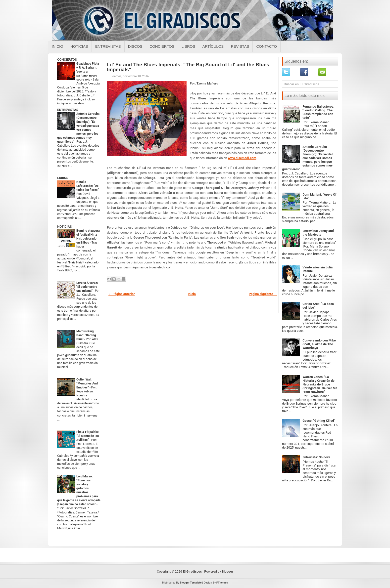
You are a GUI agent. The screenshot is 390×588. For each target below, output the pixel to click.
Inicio (57, 46)
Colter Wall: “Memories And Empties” (87, 383)
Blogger (228, 571)
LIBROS (63, 178)
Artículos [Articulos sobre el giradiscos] (213, 46)
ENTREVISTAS (68, 110)
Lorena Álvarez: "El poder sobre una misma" (87, 287)
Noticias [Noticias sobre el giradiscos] (79, 46)
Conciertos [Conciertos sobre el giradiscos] (162, 46)
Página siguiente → (263, 294)
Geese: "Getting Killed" (319, 421)
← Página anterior (122, 294)
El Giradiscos (192, 571)
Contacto (267, 46)
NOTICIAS (65, 227)
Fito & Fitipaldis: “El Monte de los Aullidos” (88, 436)
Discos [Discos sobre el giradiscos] (135, 46)
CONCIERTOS (67, 60)
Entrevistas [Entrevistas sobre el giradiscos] (108, 46)
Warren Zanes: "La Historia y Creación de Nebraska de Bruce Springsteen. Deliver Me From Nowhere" (320, 384)
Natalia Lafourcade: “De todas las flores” (88, 186)
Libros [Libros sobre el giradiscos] (188, 46)
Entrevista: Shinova (316, 457)
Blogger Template (191, 583)
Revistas (240, 46)
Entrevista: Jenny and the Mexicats (318, 233)
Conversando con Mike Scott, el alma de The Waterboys (319, 344)
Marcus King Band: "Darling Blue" (86, 335)
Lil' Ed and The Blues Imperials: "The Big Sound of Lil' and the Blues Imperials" (188, 67)
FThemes (222, 583)
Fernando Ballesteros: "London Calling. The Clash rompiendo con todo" (318, 112)
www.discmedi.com (242, 158)
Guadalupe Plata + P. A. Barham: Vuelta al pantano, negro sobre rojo (88, 72)
